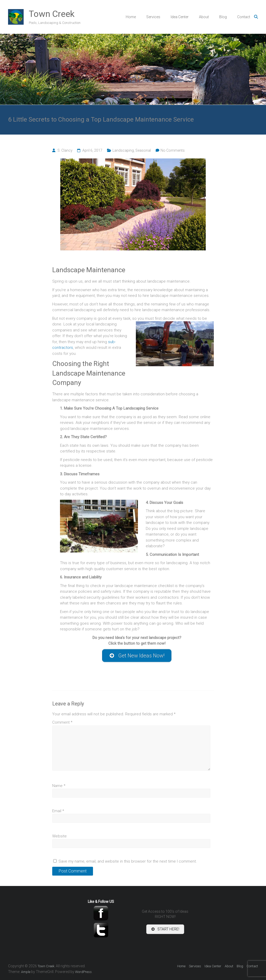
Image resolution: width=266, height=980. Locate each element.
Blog (223, 17)
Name (59, 786)
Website (59, 836)
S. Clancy (65, 150)
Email (58, 811)
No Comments (173, 150)
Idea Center (180, 17)
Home (131, 17)
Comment (62, 722)
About (204, 17)
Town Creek (52, 14)
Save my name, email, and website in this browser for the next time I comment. (128, 861)
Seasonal (143, 150)
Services (153, 17)
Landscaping (123, 150)
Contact (244, 17)
